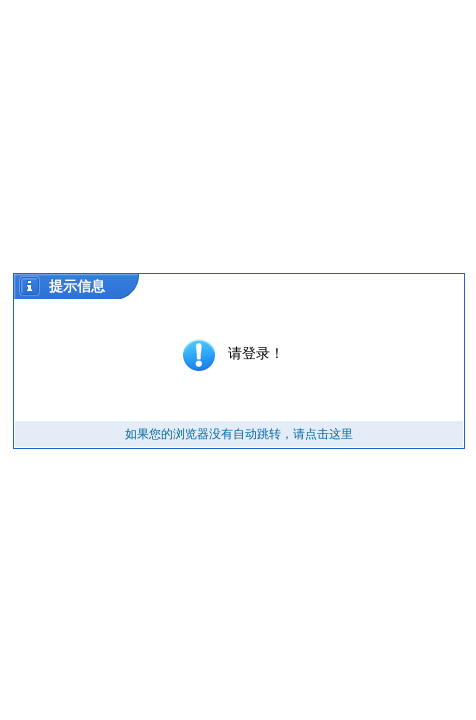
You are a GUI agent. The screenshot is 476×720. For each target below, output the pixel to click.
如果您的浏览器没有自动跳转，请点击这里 (239, 434)
